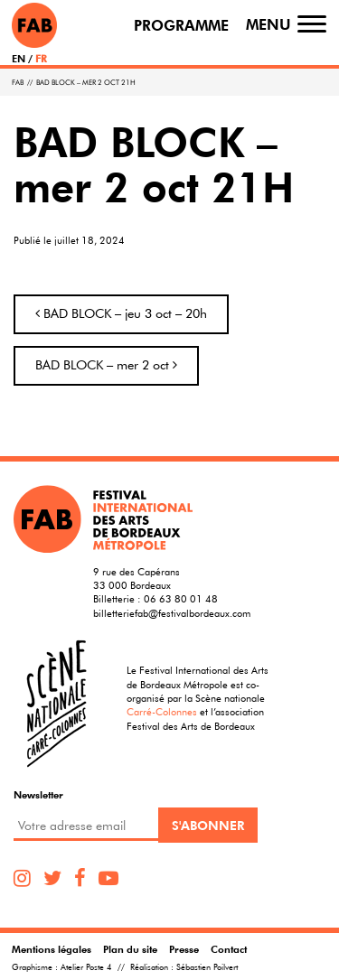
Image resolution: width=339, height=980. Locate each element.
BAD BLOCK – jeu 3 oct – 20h (121, 313)
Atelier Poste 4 (86, 967)
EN (19, 58)
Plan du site (130, 949)
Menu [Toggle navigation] (268, 25)
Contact (229, 949)
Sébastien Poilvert (207, 967)
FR (41, 58)
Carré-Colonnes (162, 711)
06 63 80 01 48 (181, 598)
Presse (184, 949)
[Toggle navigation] (312, 24)
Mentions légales (52, 949)
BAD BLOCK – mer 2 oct (106, 365)
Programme (181, 26)
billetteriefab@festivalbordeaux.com (172, 613)
